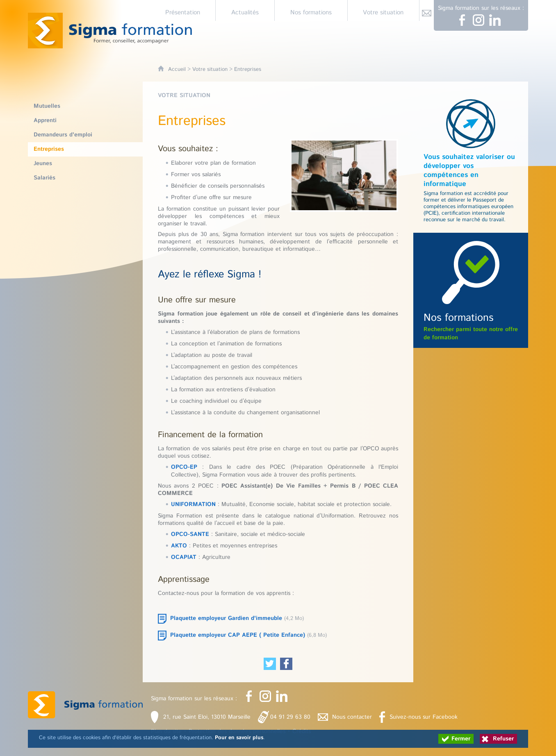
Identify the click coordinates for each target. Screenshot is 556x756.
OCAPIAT (184, 557)
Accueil (177, 69)
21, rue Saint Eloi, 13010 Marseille (207, 717)
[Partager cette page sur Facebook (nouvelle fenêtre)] (286, 664)
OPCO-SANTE (190, 534)
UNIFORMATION (193, 504)
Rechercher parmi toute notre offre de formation (471, 326)
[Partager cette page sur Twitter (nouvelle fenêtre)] (270, 664)
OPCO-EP (184, 467)
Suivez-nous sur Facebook (424, 717)
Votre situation (210, 69)
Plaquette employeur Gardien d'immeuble (226, 618)
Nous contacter (352, 717)
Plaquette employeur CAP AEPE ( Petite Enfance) (238, 635)
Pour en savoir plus (239, 738)
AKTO (179, 546)
